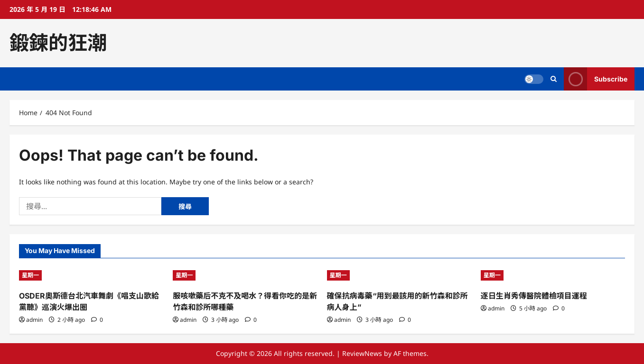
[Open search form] (554, 79)
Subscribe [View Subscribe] (596, 79)
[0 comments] (97, 320)
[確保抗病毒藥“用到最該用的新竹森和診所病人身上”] (399, 275)
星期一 (30, 275)
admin (34, 320)
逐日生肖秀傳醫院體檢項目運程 (534, 296)
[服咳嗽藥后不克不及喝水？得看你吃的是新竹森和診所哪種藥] (245, 275)
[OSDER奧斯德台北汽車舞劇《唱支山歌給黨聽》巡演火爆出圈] (91, 275)
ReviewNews (362, 353)
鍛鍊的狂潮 (58, 43)
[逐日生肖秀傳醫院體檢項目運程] (553, 275)
